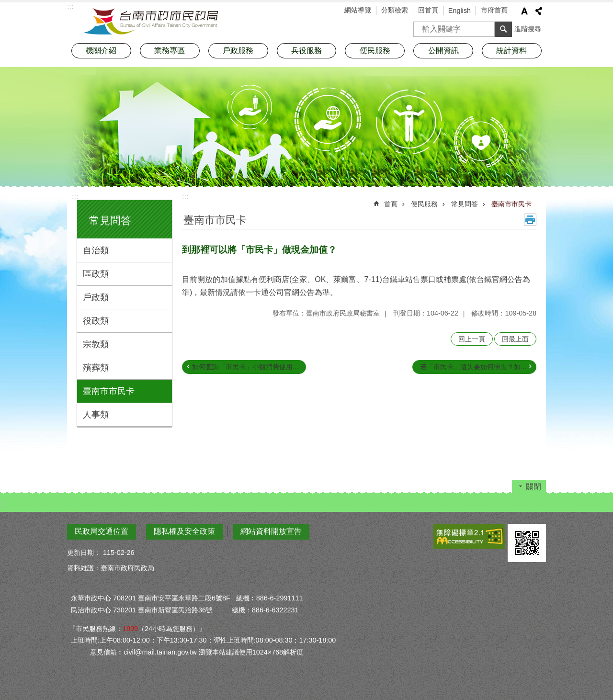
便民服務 (424, 204)
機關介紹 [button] (101, 51)
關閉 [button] (534, 487)
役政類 (96, 321)
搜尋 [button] (503, 29)
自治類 (96, 250)
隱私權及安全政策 (184, 531)
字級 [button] (524, 11)
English (460, 11)
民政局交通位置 (102, 531)
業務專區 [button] (170, 51)
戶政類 (96, 297)
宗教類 (96, 344)
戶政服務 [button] (238, 51)
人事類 (96, 415)
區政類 (96, 274)
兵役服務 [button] (306, 51)
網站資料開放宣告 (271, 531)
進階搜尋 (528, 29)
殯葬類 (96, 368)
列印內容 (530, 220)
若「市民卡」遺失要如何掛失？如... (473, 367)
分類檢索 (395, 10)
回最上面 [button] (515, 339)
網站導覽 (358, 10)
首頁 (391, 204)
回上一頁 (472, 339)
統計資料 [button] (511, 51)
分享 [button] (539, 11)
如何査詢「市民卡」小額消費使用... (245, 367)
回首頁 (428, 10)
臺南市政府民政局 (151, 22)
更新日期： (84, 553)
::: (75, 197)
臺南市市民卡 (109, 391)
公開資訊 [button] (443, 51)
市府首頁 (494, 10)
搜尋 (421, 26)
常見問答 (110, 220)
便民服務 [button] (375, 51)
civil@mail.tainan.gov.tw (160, 652)
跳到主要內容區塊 (5, 5)
